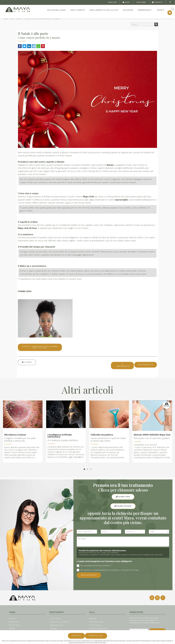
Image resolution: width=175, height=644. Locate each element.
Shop (161, 10)
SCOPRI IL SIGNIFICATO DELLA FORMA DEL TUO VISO (40, 347)
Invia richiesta (89, 575)
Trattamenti (56, 612)
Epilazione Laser (56, 10)
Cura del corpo (97, 622)
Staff (13, 628)
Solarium (128, 10)
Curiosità (22, 41)
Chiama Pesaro (123, 506)
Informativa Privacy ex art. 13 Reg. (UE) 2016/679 (98, 553)
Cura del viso (96, 625)
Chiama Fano (123, 497)
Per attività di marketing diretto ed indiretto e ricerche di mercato (108, 570)
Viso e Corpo (78, 10)
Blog (126, 2)
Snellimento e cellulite (104, 10)
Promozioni (144, 10)
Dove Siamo (141, 2)
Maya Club (112, 2)
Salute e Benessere (99, 628)
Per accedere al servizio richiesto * (94, 566)
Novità (93, 619)
